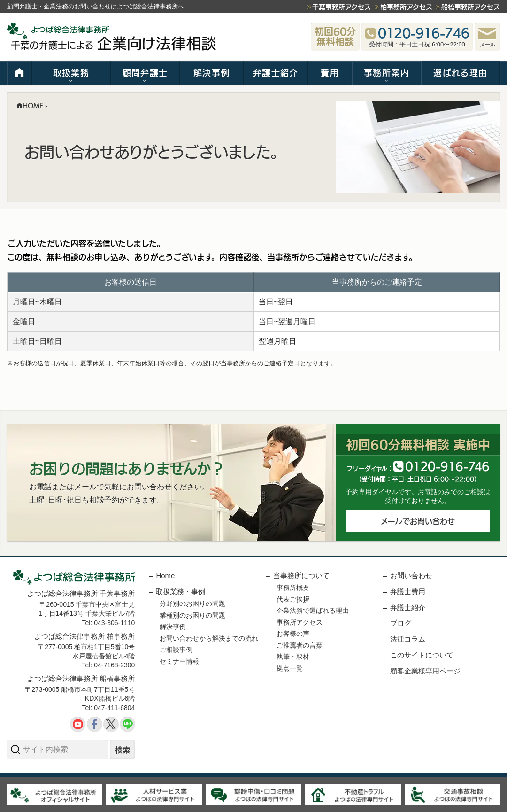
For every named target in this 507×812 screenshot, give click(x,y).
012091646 (447, 466)
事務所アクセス (300, 622)
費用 (330, 72)
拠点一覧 (290, 668)
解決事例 (211, 72)
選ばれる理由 (460, 72)
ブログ (401, 623)
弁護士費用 (408, 592)
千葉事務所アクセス (342, 7)
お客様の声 (293, 634)
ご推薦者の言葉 (300, 645)
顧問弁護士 (145, 72)
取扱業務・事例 (181, 592)
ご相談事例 (176, 650)
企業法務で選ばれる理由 (313, 611)
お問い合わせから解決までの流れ (209, 638)
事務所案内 (387, 72)
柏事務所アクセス (406, 7)
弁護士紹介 (276, 72)
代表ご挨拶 (293, 599)
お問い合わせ (411, 576)
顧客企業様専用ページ (425, 671)
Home (165, 576)
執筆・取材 (293, 657)
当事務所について (301, 576)
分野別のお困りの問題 (192, 603)
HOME (19, 73)
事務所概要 (293, 588)
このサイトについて (422, 655)
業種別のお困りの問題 (192, 615)
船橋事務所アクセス (471, 7)
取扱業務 (71, 72)
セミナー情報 (179, 661)
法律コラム (408, 639)
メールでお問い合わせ (418, 521)
